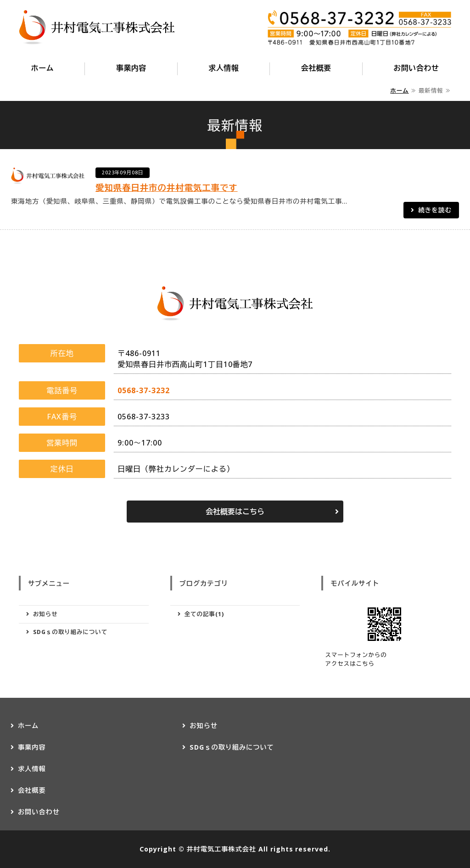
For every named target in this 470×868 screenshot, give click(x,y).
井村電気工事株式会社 (221, 849)
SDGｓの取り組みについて (70, 632)
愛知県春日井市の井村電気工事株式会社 (97, 28)
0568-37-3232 (144, 390)
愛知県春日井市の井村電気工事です (167, 187)
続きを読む (435, 210)
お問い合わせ (416, 68)
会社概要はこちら (235, 512)
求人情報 (224, 68)
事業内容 (131, 68)
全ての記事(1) (204, 614)
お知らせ (45, 614)
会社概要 (316, 68)
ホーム (42, 68)
